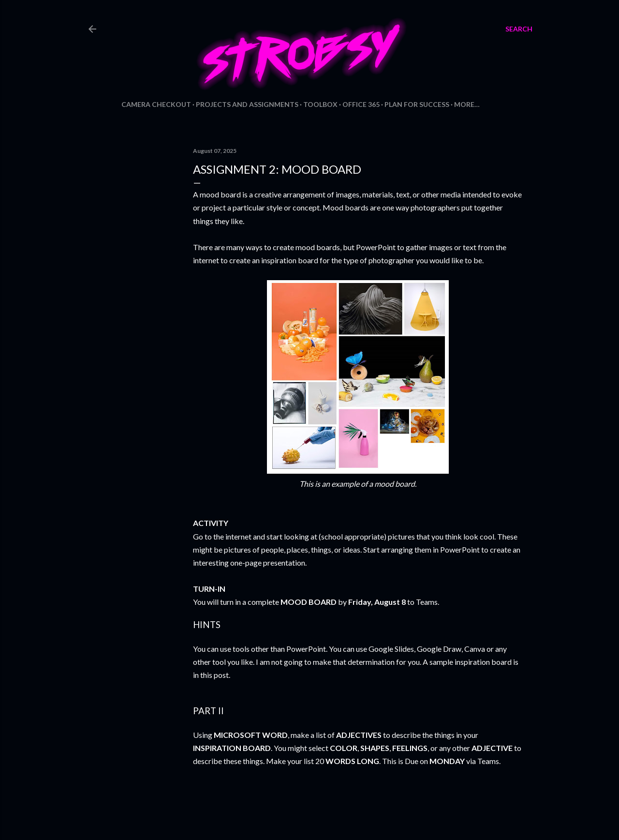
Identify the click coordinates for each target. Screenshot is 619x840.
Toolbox (320, 104)
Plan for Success (417, 104)
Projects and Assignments (247, 104)
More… (467, 104)
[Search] (519, 29)
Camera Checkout (156, 104)
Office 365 (361, 104)
